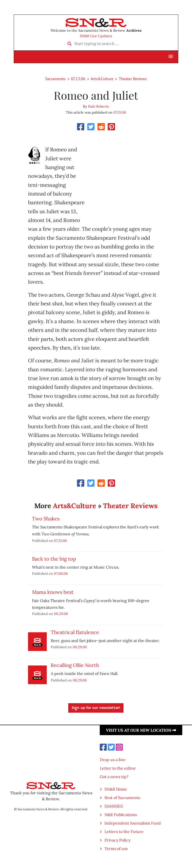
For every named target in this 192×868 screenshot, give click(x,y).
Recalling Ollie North (75, 665)
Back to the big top (54, 559)
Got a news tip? (114, 777)
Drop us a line (113, 760)
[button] (171, 57)
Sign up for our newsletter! (96, 708)
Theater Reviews (133, 79)
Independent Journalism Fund (133, 823)
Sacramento (55, 79)
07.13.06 (78, 79)
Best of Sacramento (122, 798)
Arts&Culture (102, 79)
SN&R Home (116, 789)
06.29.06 (61, 614)
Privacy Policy (117, 840)
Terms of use (116, 849)
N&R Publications (121, 815)
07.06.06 (61, 573)
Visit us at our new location (141, 730)
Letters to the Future (124, 832)
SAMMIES (114, 806)
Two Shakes (46, 519)
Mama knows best (53, 592)
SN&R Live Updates (96, 36)
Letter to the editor (118, 768)
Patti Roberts (98, 106)
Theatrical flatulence (75, 632)
